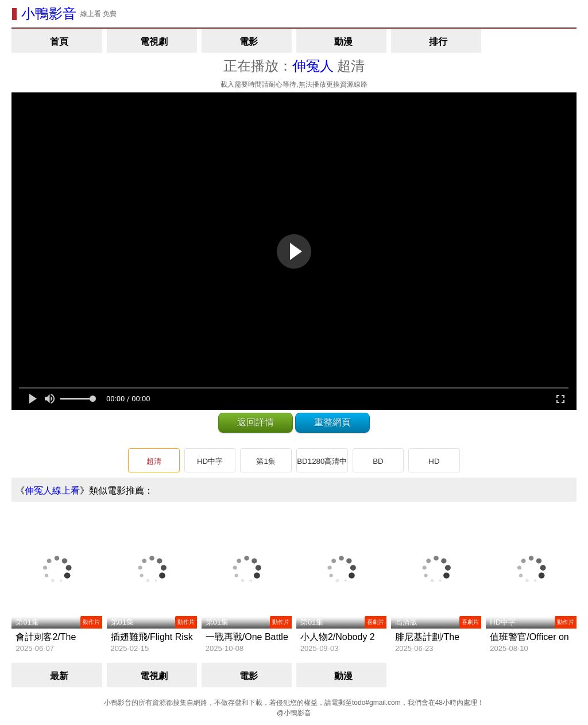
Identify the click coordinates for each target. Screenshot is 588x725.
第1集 (266, 461)
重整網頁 (332, 422)
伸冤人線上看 (52, 491)
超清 (154, 461)
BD (378, 461)
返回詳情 (256, 422)
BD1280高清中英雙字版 (322, 465)
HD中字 (210, 461)
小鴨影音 (49, 13)
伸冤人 (313, 66)
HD (434, 461)
